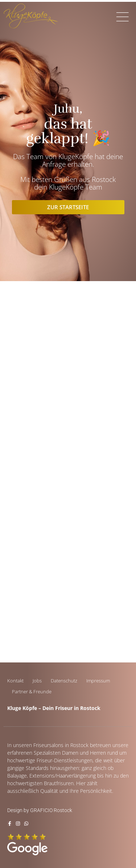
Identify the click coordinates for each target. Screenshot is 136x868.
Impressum (98, 681)
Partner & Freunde (32, 691)
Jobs (37, 681)
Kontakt (15, 681)
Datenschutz (64, 681)
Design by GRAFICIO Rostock (40, 810)
